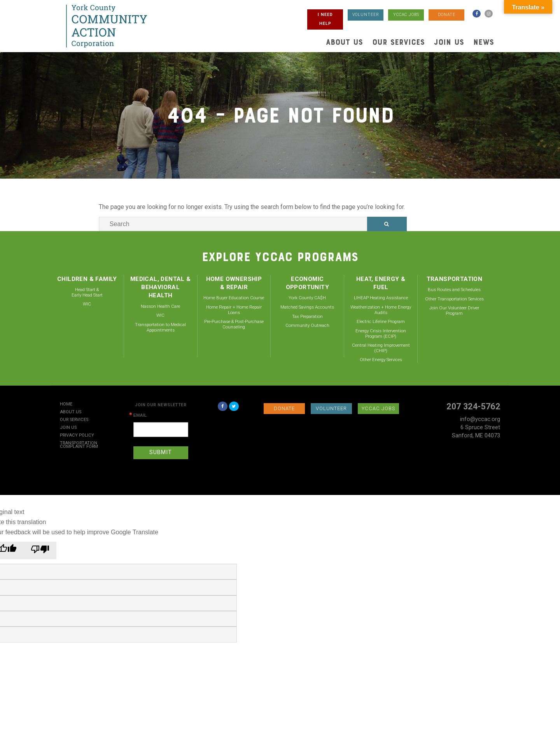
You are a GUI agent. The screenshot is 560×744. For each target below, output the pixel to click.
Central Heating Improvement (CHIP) (381, 348)
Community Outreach (307, 325)
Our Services (398, 42)
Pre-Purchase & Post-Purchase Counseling (234, 324)
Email (140, 415)
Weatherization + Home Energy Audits (381, 310)
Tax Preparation (307, 316)
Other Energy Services (381, 360)
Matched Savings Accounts (307, 307)
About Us (344, 42)
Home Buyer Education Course (234, 298)
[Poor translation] (40, 550)
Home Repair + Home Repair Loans (234, 310)
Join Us (449, 42)
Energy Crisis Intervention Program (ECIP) (381, 333)
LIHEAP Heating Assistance (381, 298)
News (484, 42)
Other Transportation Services (454, 299)
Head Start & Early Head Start (87, 292)
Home (66, 404)
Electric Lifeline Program (381, 321)
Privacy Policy (77, 436)
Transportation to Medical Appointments (160, 327)
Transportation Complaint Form (79, 445)
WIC (87, 304)
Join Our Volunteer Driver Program (454, 311)
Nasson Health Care (160, 306)
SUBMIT (161, 452)
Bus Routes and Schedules (454, 290)
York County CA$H (307, 298)
